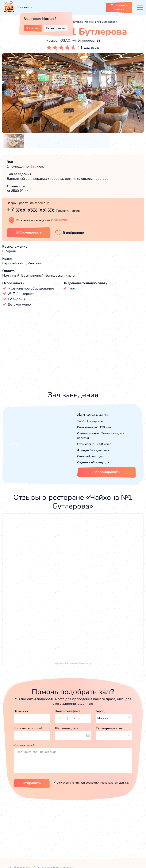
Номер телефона (68, 711)
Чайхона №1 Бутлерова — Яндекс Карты (73, 663)
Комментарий (24, 745)
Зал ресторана (93, 414)
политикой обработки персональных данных (100, 783)
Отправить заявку (119, 7)
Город (100, 711)
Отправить (32, 783)
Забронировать (107, 472)
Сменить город (56, 28)
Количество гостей (28, 728)
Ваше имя (21, 711)
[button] (7, 92)
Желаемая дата (67, 728)
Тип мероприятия (109, 728)
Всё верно (33, 28)
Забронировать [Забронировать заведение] (29, 232)
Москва (23, 7)
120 (33, 166)
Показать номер (68, 211)
